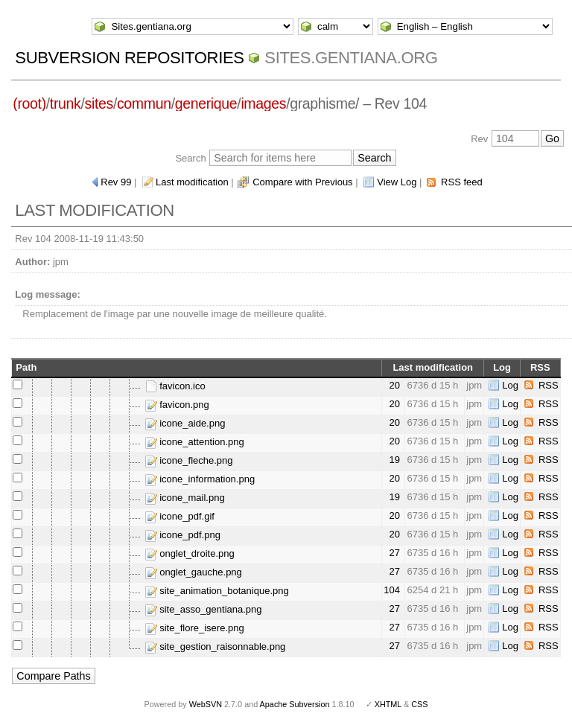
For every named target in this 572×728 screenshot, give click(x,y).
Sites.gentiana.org (351, 58)
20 (394, 385)
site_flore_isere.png (195, 628)
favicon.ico (175, 386)
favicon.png (177, 405)
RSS (549, 385)
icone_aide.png (185, 423)
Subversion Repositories (129, 58)
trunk (66, 103)
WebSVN (206, 704)
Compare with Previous (302, 182)
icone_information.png (200, 479)
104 (392, 590)
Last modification (192, 182)
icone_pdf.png (183, 535)
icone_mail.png (185, 498)
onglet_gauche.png (194, 572)
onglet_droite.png (190, 553)
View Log (397, 182)
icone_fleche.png (189, 460)
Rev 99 (116, 182)
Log (510, 385)
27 (394, 553)
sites (99, 103)
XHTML (388, 704)
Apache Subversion (295, 704)
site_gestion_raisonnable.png (216, 646)
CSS (419, 704)
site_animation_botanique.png (217, 591)
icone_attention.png (195, 442)
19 (394, 460)
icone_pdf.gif (180, 516)
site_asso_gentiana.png (204, 609)
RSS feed (462, 182)
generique (206, 103)
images (263, 103)
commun (144, 103)
